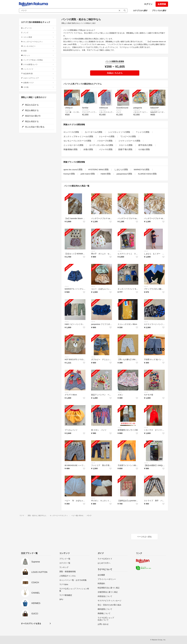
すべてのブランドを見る (31, 624)
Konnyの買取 (69, 174)
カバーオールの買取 (94, 132)
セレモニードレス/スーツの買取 (77, 141)
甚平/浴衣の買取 (145, 145)
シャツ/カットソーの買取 (119, 132)
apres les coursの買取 (73, 169)
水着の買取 (88, 149)
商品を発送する (30, 121)
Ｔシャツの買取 (143, 132)
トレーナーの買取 (107, 136)
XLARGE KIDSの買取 (147, 174)
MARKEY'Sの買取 (142, 169)
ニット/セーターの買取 (74, 145)
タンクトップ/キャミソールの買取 (78, 136)
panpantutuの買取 (124, 174)
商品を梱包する (30, 110)
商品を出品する (30, 105)
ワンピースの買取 (128, 136)
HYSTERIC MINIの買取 (98, 169)
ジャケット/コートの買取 (129, 141)
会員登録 (162, 4)
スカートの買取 (126, 145)
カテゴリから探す (140, 10)
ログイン (148, 4)
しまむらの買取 (121, 169)
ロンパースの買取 (71, 132)
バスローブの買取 (105, 141)
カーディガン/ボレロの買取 (101, 145)
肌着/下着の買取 (125, 149)
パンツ (93, 251)
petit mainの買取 (88, 174)
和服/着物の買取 (71, 149)
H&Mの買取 (106, 174)
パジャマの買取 (106, 149)
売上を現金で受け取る (33, 127)
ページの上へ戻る (144, 537)
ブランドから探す (159, 10)
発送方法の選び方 (31, 116)
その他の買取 (144, 149)
